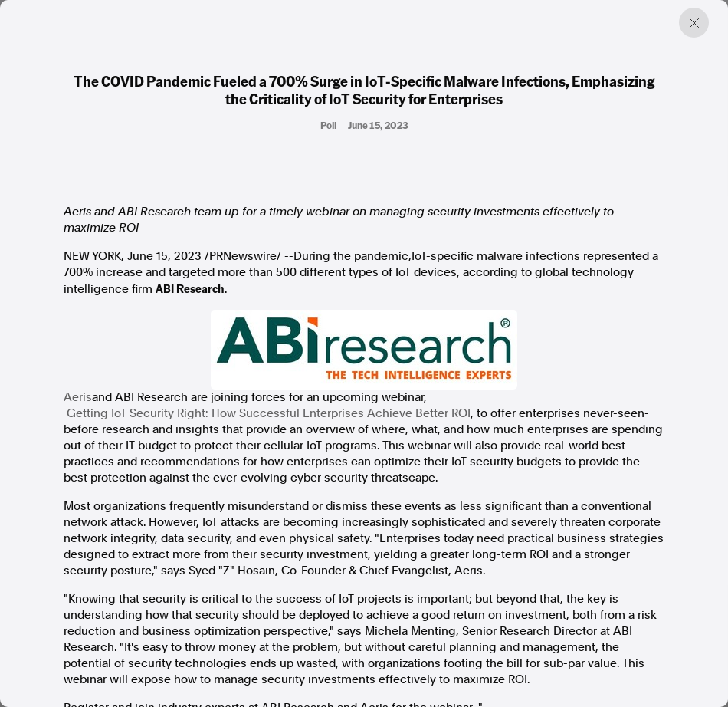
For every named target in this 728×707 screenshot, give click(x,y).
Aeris (78, 397)
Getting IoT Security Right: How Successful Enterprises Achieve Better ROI (269, 413)
